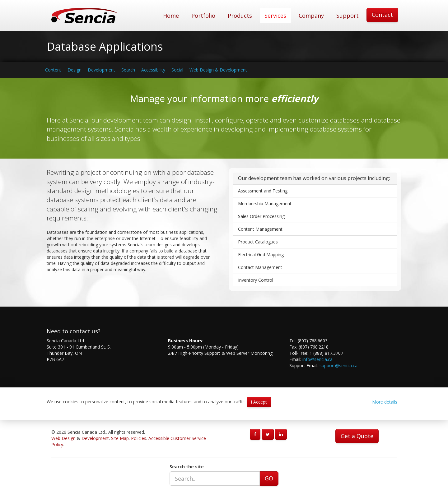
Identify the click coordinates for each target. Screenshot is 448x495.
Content (53, 70)
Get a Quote (357, 436)
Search (128, 70)
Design (75, 70)
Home (171, 16)
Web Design (63, 438)
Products (240, 16)
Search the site (187, 467)
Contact (382, 15)
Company (311, 16)
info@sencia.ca (317, 359)
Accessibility (153, 70)
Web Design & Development (218, 70)
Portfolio (203, 16)
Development (101, 70)
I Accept (259, 402)
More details (385, 402)
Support (348, 16)
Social (177, 70)
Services (275, 16)
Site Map (120, 438)
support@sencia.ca (338, 365)
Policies (139, 438)
